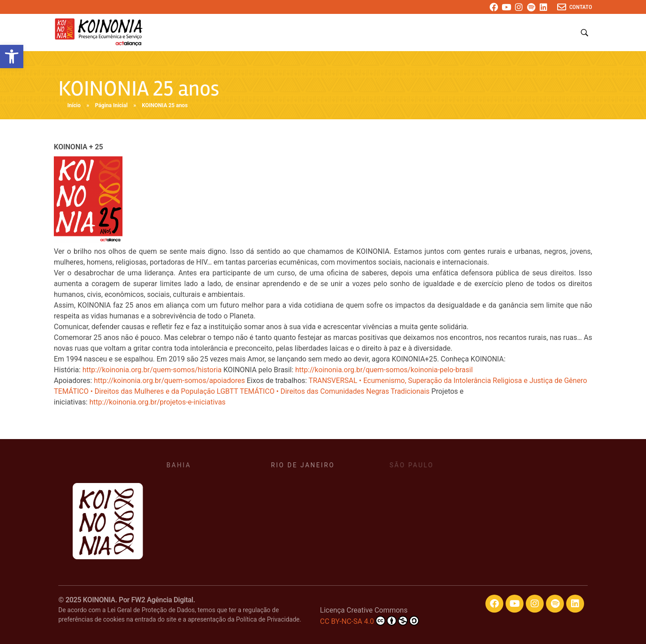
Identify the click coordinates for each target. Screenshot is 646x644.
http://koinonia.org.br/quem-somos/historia (152, 370)
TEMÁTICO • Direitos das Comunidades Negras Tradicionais (334, 391)
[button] (12, 57)
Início (74, 105)
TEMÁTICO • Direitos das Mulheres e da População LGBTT (146, 391)
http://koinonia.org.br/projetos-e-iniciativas (157, 402)
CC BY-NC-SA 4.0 (369, 621)
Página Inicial (111, 105)
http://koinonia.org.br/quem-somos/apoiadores (169, 381)
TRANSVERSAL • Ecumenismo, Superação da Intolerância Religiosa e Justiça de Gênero (448, 381)
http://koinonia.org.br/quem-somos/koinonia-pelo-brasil (384, 370)
